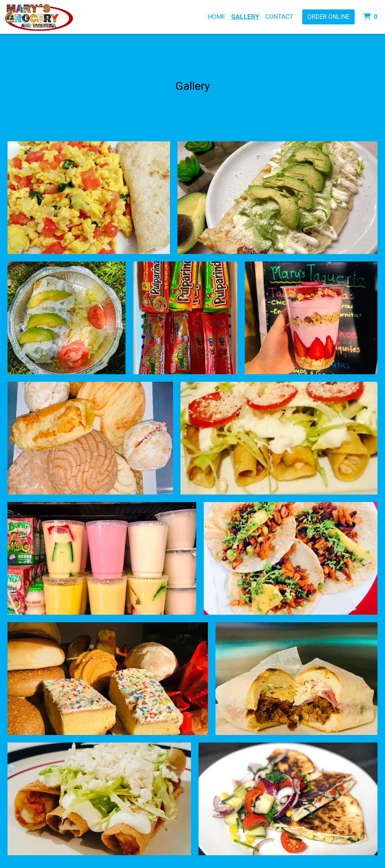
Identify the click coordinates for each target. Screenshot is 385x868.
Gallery (245, 17)
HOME (217, 17)
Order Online (328, 17)
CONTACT (279, 17)
